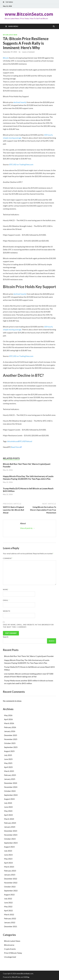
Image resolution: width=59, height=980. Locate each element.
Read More (15, 447)
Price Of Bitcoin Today (13, 953)
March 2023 (9, 867)
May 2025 (8, 763)
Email (6, 600)
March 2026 (9, 723)
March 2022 (9, 914)
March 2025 (9, 771)
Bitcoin (6, 58)
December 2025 (11, 735)
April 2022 (8, 910)
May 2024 (8, 811)
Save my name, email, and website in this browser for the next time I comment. (28, 626)
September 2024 (11, 795)
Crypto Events (10, 949)
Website (7, 611)
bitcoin (10, 441)
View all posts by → (27, 528)
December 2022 (11, 879)
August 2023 (9, 847)
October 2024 (10, 791)
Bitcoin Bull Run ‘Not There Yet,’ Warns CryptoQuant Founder (29, 656)
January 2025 (10, 779)
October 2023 (10, 839)
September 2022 (11, 891)
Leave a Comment (28, 52)
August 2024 (9, 799)
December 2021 (11, 926)
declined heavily (20, 102)
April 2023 (8, 863)
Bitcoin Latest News (10, 35)
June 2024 (8, 807)
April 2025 (8, 767)
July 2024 (8, 803)
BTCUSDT (22, 441)
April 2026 (8, 719)
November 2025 (11, 739)
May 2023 (8, 859)
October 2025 (10, 743)
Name (6, 590)
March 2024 (9, 819)
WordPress (16, 977)
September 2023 (11, 843)
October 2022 (10, 887)
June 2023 (8, 855)
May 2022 (8, 906)
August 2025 (9, 751)
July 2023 (8, 851)
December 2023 (11, 831)
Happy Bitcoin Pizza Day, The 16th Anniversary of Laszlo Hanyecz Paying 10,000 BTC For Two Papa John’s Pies (28, 478)
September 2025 (11, 747)
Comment (8, 558)
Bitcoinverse (9, 945)
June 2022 (8, 903)
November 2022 (11, 883)
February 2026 (10, 727)
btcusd (16, 441)
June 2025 (8, 759)
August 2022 (9, 895)
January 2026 (10, 731)
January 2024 (10, 827)
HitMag (26, 977)
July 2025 (8, 755)
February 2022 (10, 918)
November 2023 (11, 835)
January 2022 (10, 922)
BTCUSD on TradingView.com (21, 164)
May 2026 (8, 715)
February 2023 (10, 871)
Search (6, 637)
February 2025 (10, 775)
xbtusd (29, 441)
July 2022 (8, 899)
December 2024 (11, 783)
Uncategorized (10, 957)
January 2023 (10, 875)
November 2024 (11, 787)
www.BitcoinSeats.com (29, 14)
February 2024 (10, 823)
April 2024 (8, 815)
